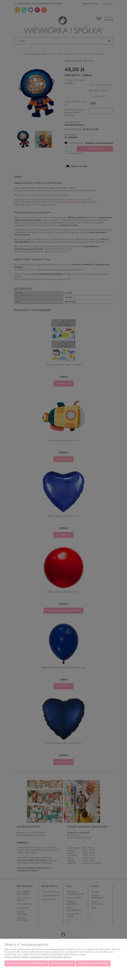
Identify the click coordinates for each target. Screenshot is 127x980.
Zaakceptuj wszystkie (93, 963)
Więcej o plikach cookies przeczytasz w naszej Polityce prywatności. (38, 957)
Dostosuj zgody (62, 963)
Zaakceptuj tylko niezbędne (26, 963)
